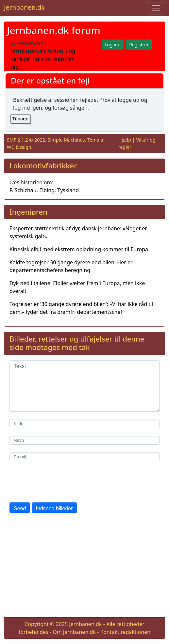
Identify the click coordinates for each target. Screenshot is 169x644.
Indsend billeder (54, 508)
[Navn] (84, 440)
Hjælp (125, 140)
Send (20, 508)
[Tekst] (84, 386)
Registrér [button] (139, 45)
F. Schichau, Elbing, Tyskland (44, 190)
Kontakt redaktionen (125, 632)
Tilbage (20, 119)
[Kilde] (84, 424)
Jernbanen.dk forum (54, 30)
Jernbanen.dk (24, 7)
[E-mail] (84, 457)
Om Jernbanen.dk (74, 632)
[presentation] (59, 482)
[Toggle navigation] (156, 8)
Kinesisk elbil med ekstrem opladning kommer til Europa (79, 249)
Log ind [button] (113, 45)
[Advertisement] (84, 566)
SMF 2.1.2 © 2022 (26, 140)
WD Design (19, 147)
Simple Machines (66, 140)
